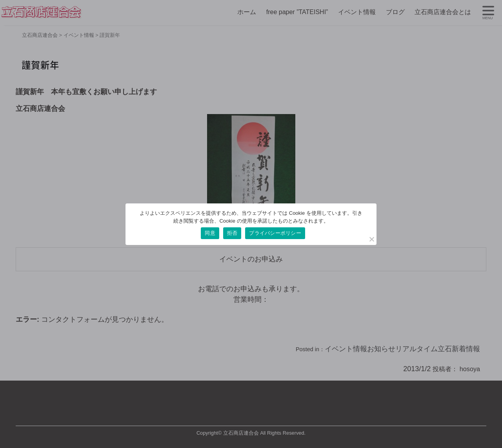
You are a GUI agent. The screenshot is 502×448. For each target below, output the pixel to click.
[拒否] (371, 239)
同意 (210, 233)
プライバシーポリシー (275, 233)
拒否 (232, 233)
